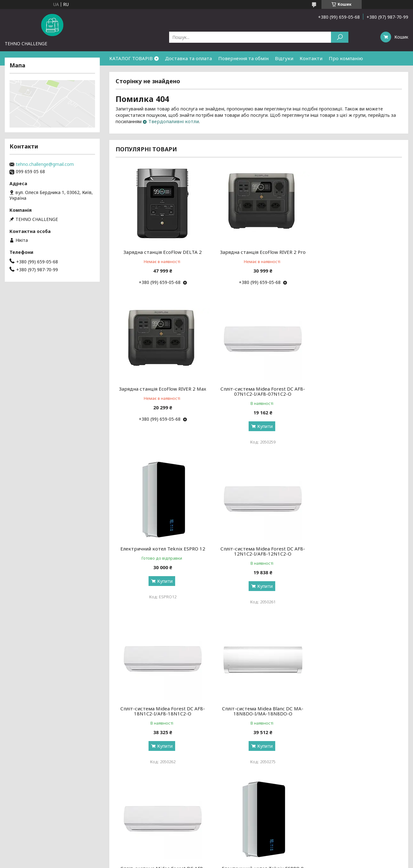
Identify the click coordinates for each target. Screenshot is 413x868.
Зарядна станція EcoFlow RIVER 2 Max (356, 252)
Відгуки (284, 58)
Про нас (15, 810)
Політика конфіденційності (251, 862)
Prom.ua (237, 856)
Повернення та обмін (243, 58)
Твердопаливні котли (174, 121)
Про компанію (346, 58)
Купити (164, 426)
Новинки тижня (125, 810)
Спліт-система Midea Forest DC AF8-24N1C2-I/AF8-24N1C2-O (356, 551)
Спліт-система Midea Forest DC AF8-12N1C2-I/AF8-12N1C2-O (356, 391)
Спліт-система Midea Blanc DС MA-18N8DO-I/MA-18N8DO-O (259, 551)
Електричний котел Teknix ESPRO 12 (259, 389)
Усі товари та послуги (373, 775)
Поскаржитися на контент (200, 862)
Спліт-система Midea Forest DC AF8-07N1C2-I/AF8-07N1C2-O (161, 391)
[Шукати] (340, 37)
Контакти (311, 58)
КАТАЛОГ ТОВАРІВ (131, 58)
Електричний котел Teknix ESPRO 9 (161, 708)
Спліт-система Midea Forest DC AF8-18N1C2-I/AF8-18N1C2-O (161, 551)
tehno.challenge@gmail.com (45, 164)
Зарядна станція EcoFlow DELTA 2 (161, 252)
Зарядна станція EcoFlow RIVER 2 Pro (259, 252)
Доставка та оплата (188, 58)
